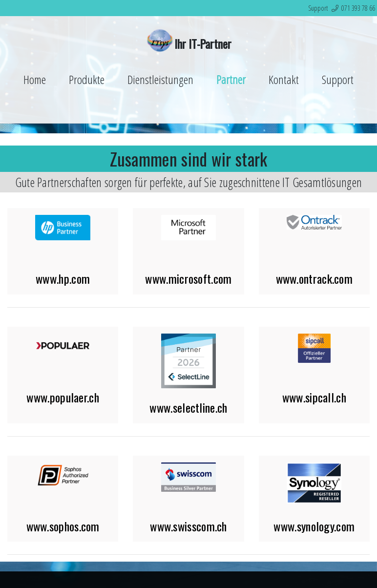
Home (35, 79)
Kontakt (284, 79)
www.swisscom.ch (188, 526)
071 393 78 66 (358, 8)
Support (338, 79)
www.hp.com (63, 278)
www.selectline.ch (188, 407)
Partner (231, 79)
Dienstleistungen (160, 79)
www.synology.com (314, 526)
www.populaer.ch (63, 397)
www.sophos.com (63, 526)
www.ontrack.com (314, 278)
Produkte (87, 79)
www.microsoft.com (188, 278)
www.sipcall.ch (314, 397)
